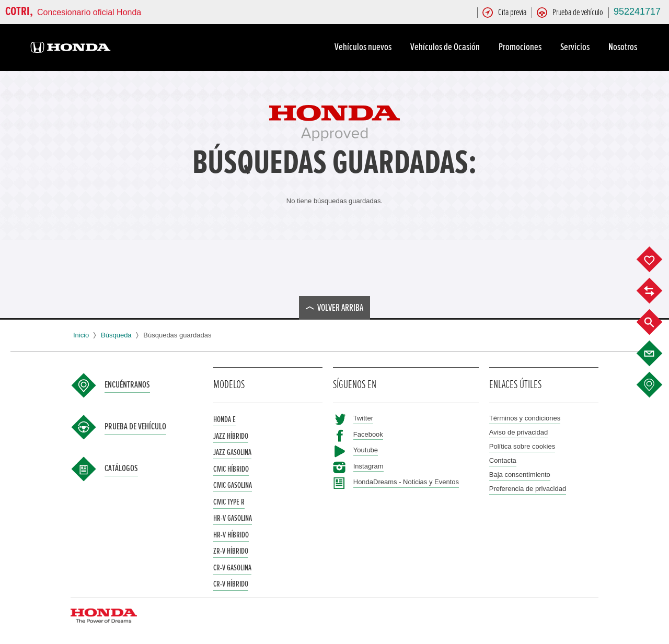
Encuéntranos (127, 385)
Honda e (224, 419)
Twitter (363, 418)
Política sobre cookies (522, 446)
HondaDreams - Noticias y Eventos (406, 482)
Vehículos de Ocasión (447, 47)
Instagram (368, 466)
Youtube (366, 450)
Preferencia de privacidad (528, 489)
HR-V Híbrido (231, 535)
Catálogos (121, 469)
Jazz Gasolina (232, 452)
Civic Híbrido (231, 469)
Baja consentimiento (520, 475)
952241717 (637, 11)
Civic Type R (229, 502)
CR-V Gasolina (232, 568)
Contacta (503, 460)
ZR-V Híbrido (231, 551)
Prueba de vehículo (135, 427)
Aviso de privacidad (519, 432)
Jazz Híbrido (231, 436)
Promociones (522, 47)
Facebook (368, 434)
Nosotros (624, 47)
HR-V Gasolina (233, 518)
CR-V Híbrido (231, 584)
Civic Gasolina (233, 485)
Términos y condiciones (525, 418)
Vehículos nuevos (365, 47)
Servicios (576, 47)
